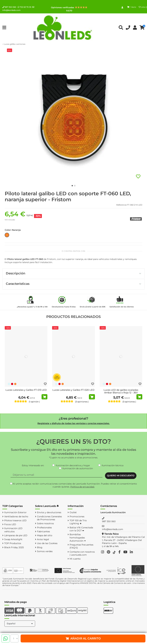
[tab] (73, 274)
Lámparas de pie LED (16, 535)
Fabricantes (43, 531)
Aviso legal (43, 539)
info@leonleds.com (113, 529)
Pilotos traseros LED (15, 520)
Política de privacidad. (82, 487)
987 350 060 (9, 7)
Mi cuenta (75, 559)
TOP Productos (13, 543)
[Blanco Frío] (9, 384)
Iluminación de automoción (78, 468)
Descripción (73, 273)
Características (73, 284)
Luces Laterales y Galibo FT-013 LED (26, 390)
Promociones (77, 516)
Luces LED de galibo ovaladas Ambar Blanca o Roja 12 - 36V (121, 391)
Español (20, 624)
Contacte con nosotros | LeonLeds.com (82, 553)
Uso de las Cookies (47, 543)
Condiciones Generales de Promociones (49, 518)
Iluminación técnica (113, 465)
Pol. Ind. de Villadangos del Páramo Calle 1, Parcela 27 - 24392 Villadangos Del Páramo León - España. (124, 540)
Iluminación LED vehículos (13, 530)
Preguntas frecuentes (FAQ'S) (81, 546)
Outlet (73, 512)
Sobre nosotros (45, 523)
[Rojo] (12, 384)
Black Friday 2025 (14, 547)
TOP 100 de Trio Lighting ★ (78, 522)
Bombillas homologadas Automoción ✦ (78, 538)
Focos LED (10, 524)
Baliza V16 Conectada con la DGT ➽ (81, 529)
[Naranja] (15, 384)
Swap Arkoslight (13, 539)
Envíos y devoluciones (49, 512)
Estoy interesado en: (33, 465)
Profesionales (44, 528)
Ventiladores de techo (16, 516)
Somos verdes (45, 551)
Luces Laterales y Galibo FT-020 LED (73, 390)
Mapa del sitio (45, 535)
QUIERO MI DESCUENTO (121, 476)
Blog (40, 547)
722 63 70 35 (24, 7)
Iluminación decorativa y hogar (73, 465)
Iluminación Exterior (15, 512)
